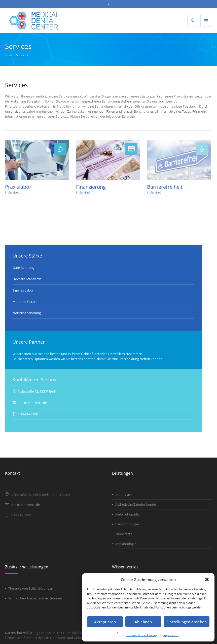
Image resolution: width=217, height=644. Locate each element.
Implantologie (126, 544)
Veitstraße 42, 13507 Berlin (38, 391)
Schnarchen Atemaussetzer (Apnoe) (35, 598)
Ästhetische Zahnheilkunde (136, 504)
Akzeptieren (105, 622)
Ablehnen (143, 622)
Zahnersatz (124, 534)
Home (9, 55)
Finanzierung (91, 187)
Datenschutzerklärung (142, 635)
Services (14, 192)
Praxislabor (18, 187)
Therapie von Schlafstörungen (31, 588)
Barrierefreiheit (165, 187)
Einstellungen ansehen (187, 622)
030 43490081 (28, 414)
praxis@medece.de (33, 403)
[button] (207, 579)
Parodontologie (127, 524)
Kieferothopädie (127, 514)
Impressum (171, 635)
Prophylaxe (124, 495)
